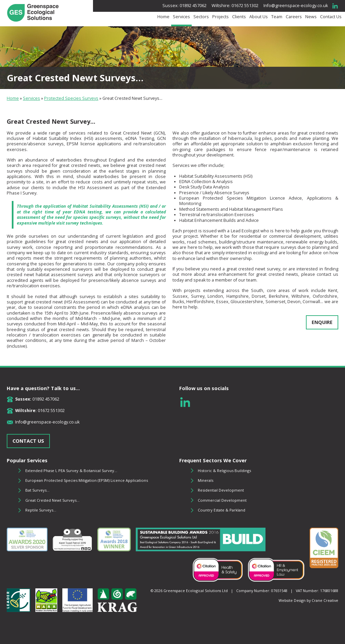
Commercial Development (222, 500)
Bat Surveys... (37, 490)
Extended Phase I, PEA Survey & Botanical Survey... (71, 471)
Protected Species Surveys (71, 98)
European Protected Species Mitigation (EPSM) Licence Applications (87, 480)
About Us (259, 17)
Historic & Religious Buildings (224, 471)
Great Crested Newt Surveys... (52, 500)
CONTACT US (28, 441)
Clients (239, 17)
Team (277, 17)
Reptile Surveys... (41, 510)
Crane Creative (325, 600)
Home (163, 17)
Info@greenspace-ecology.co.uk (296, 6)
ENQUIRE (322, 322)
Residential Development (221, 490)
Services (181, 17)
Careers (294, 17)
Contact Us (331, 17)
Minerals (206, 480)
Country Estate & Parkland (222, 510)
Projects (221, 17)
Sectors (201, 17)
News (311, 17)
